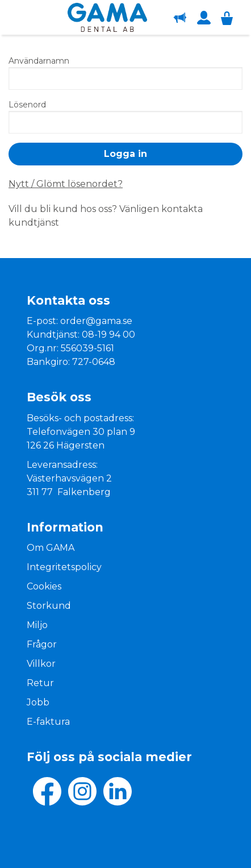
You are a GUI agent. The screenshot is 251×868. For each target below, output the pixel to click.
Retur (40, 683)
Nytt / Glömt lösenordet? (66, 184)
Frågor (42, 644)
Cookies (44, 586)
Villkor (41, 664)
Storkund (49, 606)
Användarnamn (39, 61)
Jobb (38, 702)
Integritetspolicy (64, 567)
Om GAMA (51, 548)
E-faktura (48, 722)
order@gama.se (96, 321)
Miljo (37, 625)
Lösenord (27, 105)
